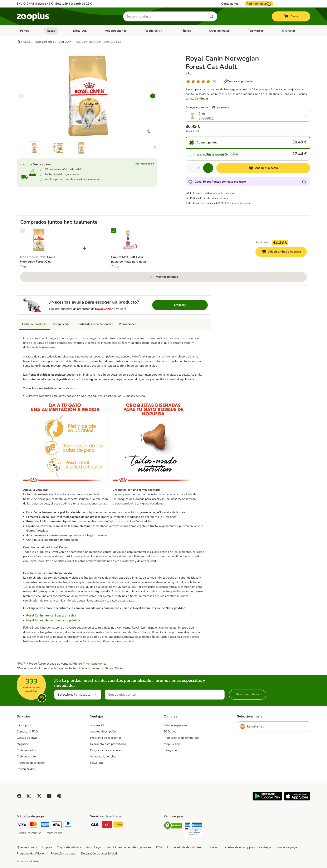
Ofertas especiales (175, 725)
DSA (159, 847)
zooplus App (172, 744)
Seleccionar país (250, 716)
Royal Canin (64, 42)
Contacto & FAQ (27, 732)
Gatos (51, 31)
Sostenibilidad (26, 769)
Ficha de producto (34, 324)
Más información (144, 164)
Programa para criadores (106, 750)
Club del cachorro (28, 750)
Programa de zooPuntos (106, 738)
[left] (21, 96)
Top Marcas (256, 31)
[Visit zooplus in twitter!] (39, 796)
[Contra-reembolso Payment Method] (30, 833)
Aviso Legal (94, 847)
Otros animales (219, 31)
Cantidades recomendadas (95, 324)
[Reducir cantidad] (191, 168)
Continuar (201, 99)
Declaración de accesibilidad (99, 854)
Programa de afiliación (31, 763)
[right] (153, 96)
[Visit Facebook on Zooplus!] (19, 796)
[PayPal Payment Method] (68, 825)
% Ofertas (289, 31)
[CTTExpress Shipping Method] (107, 825)
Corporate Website (69, 847)
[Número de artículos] (199, 168)
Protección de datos (63, 854)
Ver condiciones (96, 664)
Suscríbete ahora (248, 694)
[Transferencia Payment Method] (54, 833)
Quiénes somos (27, 847)
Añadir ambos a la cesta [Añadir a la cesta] (284, 252)
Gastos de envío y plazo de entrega (248, 847)
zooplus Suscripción (103, 732)
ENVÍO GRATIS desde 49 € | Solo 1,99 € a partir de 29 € (54, 4)
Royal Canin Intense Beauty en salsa (51, 616)
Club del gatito (26, 757)
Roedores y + (154, 31)
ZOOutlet (170, 732)
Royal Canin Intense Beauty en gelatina (53, 620)
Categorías (170, 750)
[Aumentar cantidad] (208, 168)
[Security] (173, 826)
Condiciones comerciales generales (129, 847)
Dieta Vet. (80, 31)
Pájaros (186, 31)
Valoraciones (128, 324)
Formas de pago (286, 847)
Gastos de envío (27, 738)
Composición (62, 324)
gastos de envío (241, 203)
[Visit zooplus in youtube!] (49, 796)
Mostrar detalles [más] (163, 277)
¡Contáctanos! (230, 4)
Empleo (47, 847)
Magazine (23, 744)
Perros (24, 31)
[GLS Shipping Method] (95, 825)
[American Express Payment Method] (45, 825)
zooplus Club (99, 725)
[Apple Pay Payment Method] (57, 825)
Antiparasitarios (116, 31)
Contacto (214, 847)
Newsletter (97, 763)
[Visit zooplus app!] (267, 800)
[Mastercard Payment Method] (33, 825)
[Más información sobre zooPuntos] (304, 182)
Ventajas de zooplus (103, 757)
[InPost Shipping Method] (118, 825)
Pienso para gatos (44, 42)
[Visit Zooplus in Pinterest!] (59, 796)
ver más (230, 193)
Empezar (180, 305)
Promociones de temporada (181, 738)
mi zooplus (24, 725)
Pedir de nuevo (259, 4)
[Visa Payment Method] (22, 825)
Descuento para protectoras (108, 744)
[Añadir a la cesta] (263, 168)
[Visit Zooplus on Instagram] (29, 796)
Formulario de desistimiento (185, 847)
